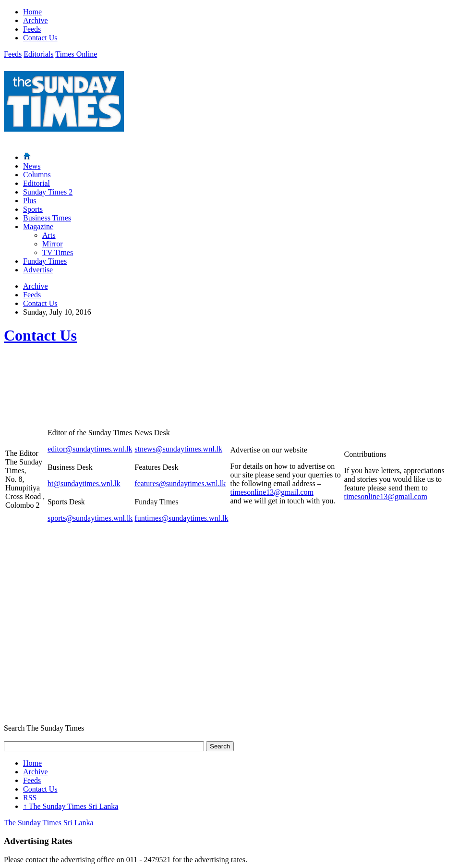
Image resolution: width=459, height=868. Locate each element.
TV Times (58, 252)
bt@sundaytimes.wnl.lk (84, 483)
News (32, 166)
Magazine (38, 226)
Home (32, 12)
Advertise (38, 270)
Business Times (47, 218)
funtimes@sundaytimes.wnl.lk (181, 518)
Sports (33, 209)
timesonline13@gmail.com (272, 492)
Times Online (76, 54)
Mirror (53, 244)
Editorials (38, 54)
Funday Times (45, 261)
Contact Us (40, 38)
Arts (49, 235)
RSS (30, 798)
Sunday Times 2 (48, 192)
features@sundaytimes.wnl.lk (180, 483)
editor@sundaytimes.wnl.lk (90, 449)
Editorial (36, 183)
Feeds (32, 29)
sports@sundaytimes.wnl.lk (90, 518)
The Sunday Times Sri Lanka (71, 806)
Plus (30, 201)
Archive (36, 20)
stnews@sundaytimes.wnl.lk (178, 449)
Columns (37, 175)
